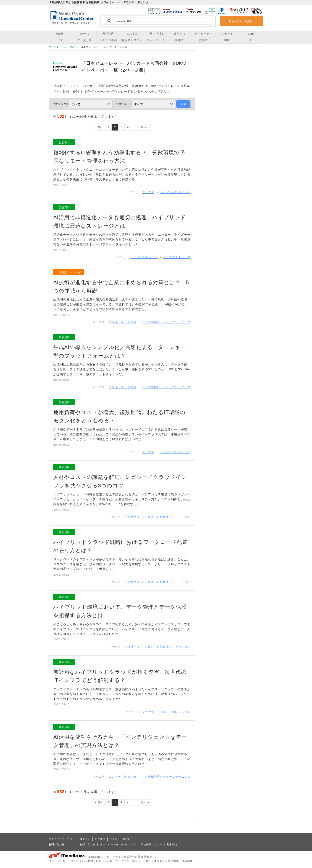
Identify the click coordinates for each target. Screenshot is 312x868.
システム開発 (108, 40)
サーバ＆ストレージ (144, 257)
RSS (149, 861)
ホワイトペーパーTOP (62, 47)
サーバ (84, 34)
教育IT (203, 40)
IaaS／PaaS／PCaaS (175, 192)
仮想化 (61, 34)
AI (251, 40)
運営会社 (159, 861)
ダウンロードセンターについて (118, 844)
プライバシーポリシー (129, 861)
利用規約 (172, 844)
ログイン (85, 839)
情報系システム (132, 40)
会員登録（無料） (242, 21)
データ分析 (84, 40)
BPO (227, 40)
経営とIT (180, 34)
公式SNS (74, 861)
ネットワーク (156, 40)
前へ (100, 127)
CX (61, 40)
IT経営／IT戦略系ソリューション (168, 517)
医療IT (180, 40)
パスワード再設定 (120, 839)
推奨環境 (187, 861)
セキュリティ (203, 34)
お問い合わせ (88, 844)
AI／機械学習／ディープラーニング (166, 322)
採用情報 (173, 861)
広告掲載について (152, 844)
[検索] (157, 21)
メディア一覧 (57, 861)
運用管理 (108, 34)
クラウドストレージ (177, 257)
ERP (251, 34)
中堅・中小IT (156, 34)
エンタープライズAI (123, 322)
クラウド (227, 34)
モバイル (132, 34)
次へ (144, 127)
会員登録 (100, 839)
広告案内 (88, 861)
